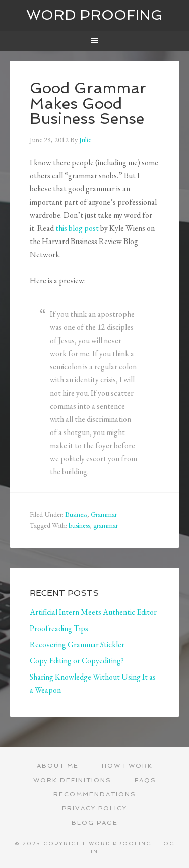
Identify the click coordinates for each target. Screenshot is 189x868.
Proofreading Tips (59, 628)
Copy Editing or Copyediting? (77, 661)
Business (76, 514)
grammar (106, 525)
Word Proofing (94, 15)
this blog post (77, 228)
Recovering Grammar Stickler (77, 644)
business (79, 525)
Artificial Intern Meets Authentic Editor (93, 612)
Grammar (104, 514)
